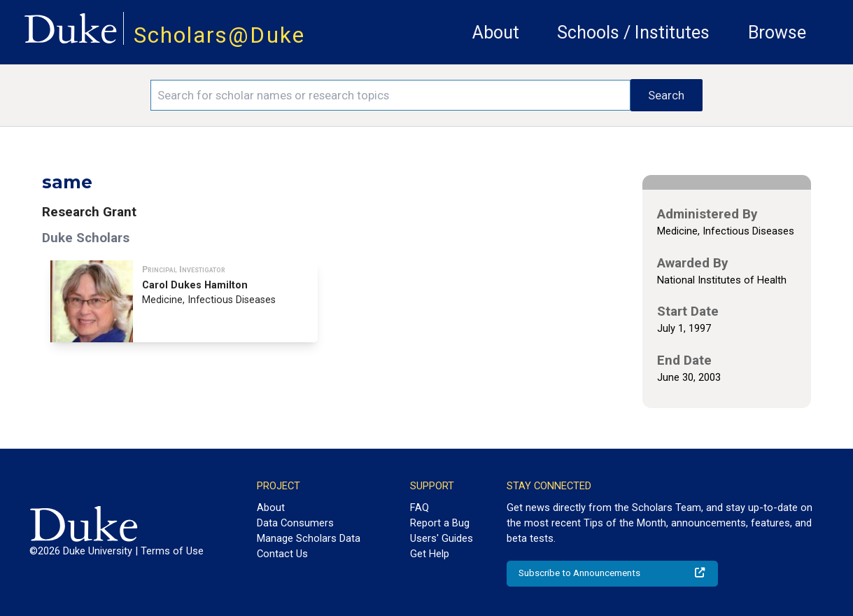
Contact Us (282, 554)
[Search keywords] (390, 95)
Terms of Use (172, 551)
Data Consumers (295, 523)
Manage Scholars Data (309, 538)
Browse (777, 33)
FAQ (420, 507)
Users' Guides (442, 538)
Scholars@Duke (219, 35)
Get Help (430, 554)
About (496, 33)
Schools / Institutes (633, 33)
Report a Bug (440, 523)
